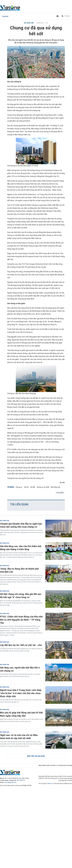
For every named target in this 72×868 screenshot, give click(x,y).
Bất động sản (29, 23)
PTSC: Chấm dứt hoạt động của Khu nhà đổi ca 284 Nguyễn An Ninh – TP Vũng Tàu (21, 620)
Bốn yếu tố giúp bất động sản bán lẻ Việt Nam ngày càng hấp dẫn (21, 714)
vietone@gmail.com (10, 782)
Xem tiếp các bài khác (36, 756)
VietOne (10, 8)
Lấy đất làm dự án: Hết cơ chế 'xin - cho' (21, 645)
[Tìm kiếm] (63, 16)
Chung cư (19, 487)
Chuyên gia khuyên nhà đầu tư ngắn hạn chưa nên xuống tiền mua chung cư (21, 525)
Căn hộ (26, 487)
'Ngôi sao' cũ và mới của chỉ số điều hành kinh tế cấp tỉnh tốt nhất (19, 737)
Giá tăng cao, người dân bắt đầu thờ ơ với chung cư (20, 669)
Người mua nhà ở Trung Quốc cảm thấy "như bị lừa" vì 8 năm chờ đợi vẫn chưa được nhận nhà (21, 693)
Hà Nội (33, 487)
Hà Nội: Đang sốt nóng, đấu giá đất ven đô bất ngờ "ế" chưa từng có (21, 596)
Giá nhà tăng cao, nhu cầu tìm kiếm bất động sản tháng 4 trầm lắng (21, 548)
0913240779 (21, 780)
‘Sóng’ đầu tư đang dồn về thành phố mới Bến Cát (19, 570)
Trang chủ (5, 16)
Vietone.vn (50, 784)
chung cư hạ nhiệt (43, 487)
